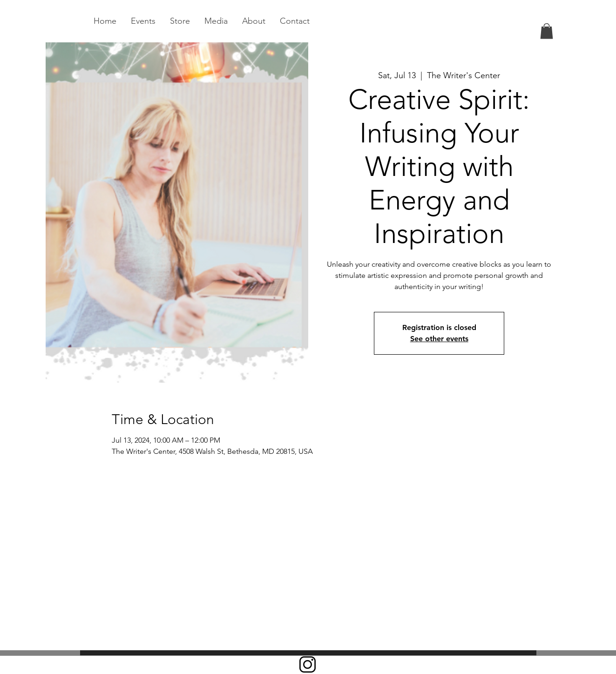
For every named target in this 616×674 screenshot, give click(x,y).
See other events (439, 339)
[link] (547, 31)
